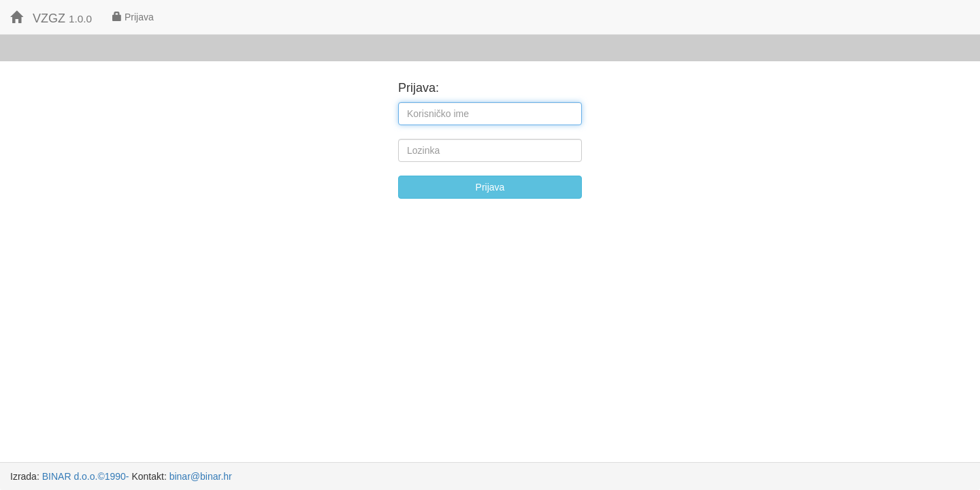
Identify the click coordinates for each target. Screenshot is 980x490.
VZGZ (51, 18)
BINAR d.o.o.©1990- (86, 476)
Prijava (133, 17)
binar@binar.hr (201, 476)
